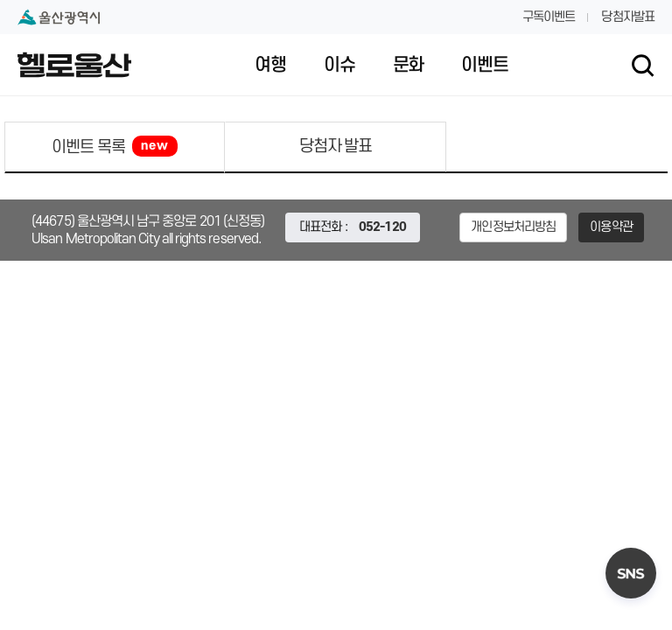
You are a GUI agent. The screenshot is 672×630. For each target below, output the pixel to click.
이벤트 (484, 66)
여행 (270, 66)
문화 (409, 66)
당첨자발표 (628, 17)
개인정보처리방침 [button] (513, 227)
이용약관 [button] (611, 227)
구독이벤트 (549, 17)
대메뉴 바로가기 (336, 0)
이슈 (339, 66)
